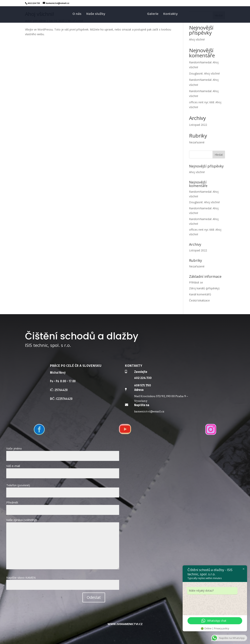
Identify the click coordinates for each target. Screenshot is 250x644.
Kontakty (170, 15)
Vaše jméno (63, 452)
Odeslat (94, 597)
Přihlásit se (196, 282)
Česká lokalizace (199, 300)
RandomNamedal (200, 62)
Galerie (153, 15)
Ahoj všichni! (197, 39)
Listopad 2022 (198, 125)
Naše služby (96, 15)
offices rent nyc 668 (202, 102)
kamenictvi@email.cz (149, 411)
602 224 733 (143, 378)
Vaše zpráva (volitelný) (63, 544)
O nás (77, 15)
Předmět (63, 506)
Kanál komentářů (200, 294)
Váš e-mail (63, 470)
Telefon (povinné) (63, 489)
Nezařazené (197, 142)
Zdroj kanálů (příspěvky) (204, 288)
